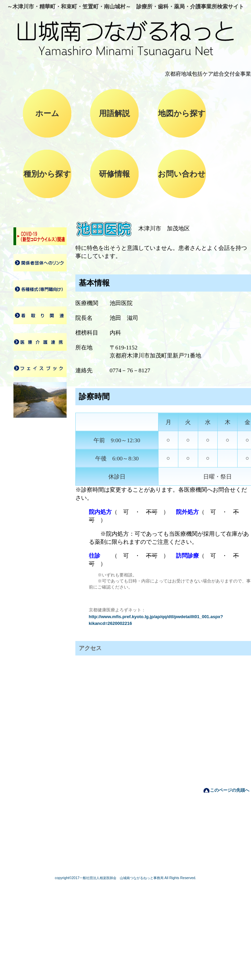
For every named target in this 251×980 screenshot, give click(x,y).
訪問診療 (187, 556)
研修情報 (114, 174)
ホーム (47, 113)
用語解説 (114, 113)
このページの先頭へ (230, 790)
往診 (95, 556)
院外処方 (187, 512)
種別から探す (47, 174)
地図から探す (182, 113)
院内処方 (100, 512)
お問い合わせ (182, 174)
